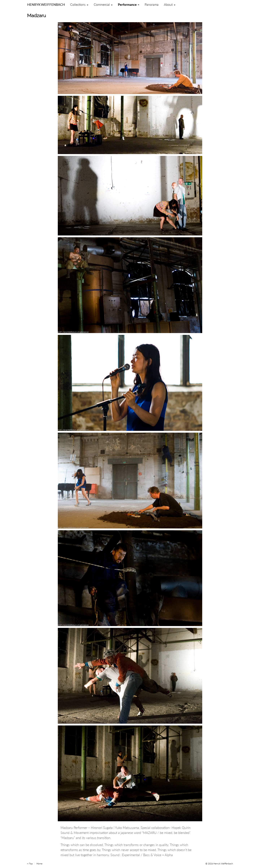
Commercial (103, 5)
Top (30, 864)
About (170, 5)
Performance (129, 5)
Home (39, 864)
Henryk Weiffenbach (46, 4)
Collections (79, 5)
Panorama (152, 5)
